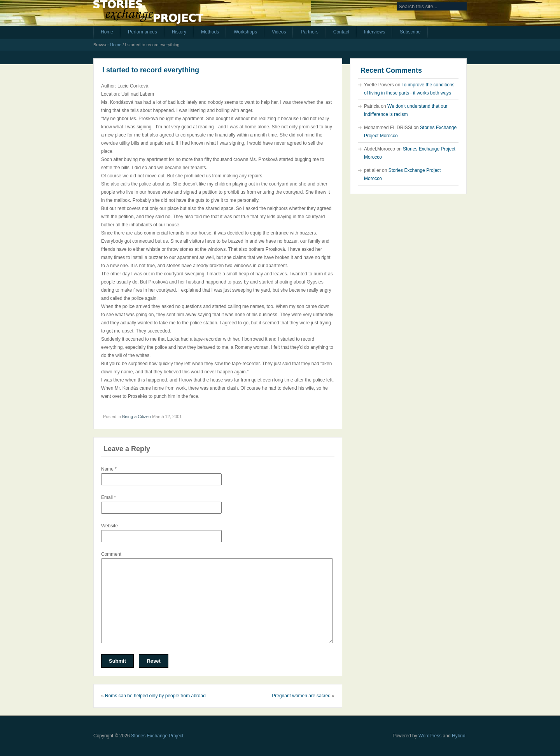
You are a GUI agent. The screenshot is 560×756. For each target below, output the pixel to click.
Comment (111, 554)
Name (109, 469)
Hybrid (459, 736)
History (179, 32)
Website (109, 526)
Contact (341, 32)
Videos (279, 32)
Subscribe (410, 32)
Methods (210, 32)
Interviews (374, 32)
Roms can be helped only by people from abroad (155, 696)
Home (107, 32)
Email (108, 497)
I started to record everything (151, 70)
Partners (309, 32)
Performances (143, 32)
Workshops (245, 32)
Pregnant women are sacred (301, 696)
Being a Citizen (136, 416)
